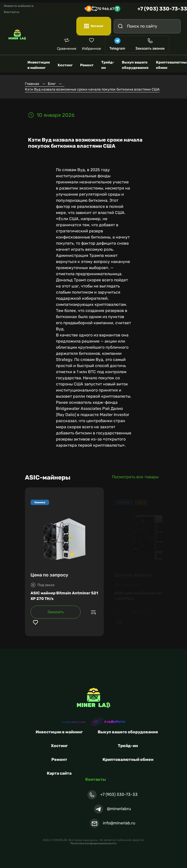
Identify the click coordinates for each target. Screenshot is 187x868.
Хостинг (59, 746)
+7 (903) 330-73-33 (162, 9)
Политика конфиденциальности (93, 843)
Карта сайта (59, 773)
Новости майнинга (19, 6)
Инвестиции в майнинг (59, 732)
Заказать (56, 612)
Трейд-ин (128, 746)
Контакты (12, 12)
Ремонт (59, 759)
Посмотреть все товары (135, 477)
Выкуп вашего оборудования (128, 732)
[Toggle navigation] (176, 44)
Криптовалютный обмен (128, 759)
